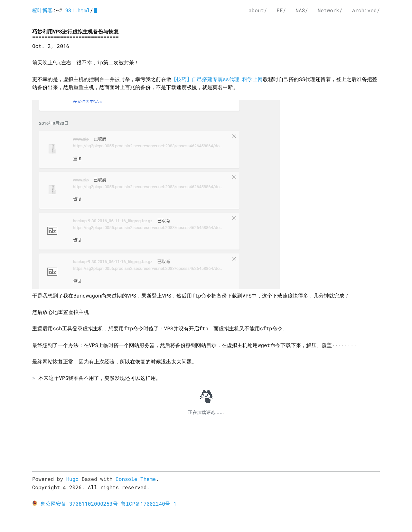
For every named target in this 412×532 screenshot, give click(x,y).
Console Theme (136, 479)
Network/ (330, 10)
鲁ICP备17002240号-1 (149, 504)
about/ (258, 10)
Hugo (72, 479)
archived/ (366, 10)
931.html (77, 10)
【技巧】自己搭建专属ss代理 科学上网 (217, 79)
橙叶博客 (42, 10)
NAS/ (302, 10)
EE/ (281, 10)
